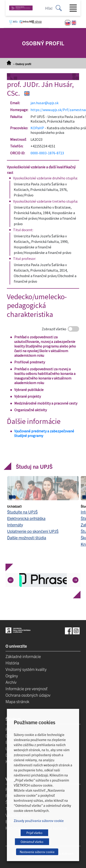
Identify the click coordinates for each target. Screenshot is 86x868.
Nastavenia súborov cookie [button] (37, 852)
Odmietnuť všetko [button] (32, 842)
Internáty (15, 525)
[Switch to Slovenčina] (68, 23)
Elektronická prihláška (26, 518)
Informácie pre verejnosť (26, 688)
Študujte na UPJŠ (22, 512)
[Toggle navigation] (75, 8)
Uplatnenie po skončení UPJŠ (33, 531)
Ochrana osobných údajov (28, 695)
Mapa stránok (17, 701)
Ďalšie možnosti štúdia (27, 538)
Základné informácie (23, 656)
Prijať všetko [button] (34, 833)
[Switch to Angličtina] (74, 23)
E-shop (37, 21)
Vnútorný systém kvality (26, 669)
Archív (11, 682)
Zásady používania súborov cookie (39, 821)
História (12, 663)
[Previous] (11, 580)
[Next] (75, 580)
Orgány (12, 676)
